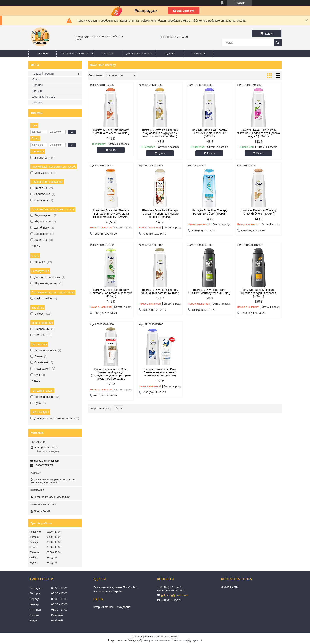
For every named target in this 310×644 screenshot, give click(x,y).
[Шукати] (278, 43)
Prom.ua (173, 637)
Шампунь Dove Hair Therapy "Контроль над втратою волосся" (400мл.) (111, 293)
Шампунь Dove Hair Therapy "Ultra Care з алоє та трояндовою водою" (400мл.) (258, 133)
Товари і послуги (43, 74)
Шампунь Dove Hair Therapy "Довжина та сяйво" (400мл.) (111, 131)
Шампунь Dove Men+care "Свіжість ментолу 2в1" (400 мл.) (209, 291)
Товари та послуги (74, 54)
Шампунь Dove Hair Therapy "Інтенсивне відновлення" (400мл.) (209, 133)
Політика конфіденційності (187, 640)
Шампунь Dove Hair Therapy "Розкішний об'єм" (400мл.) (209, 212)
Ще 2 (37, 381)
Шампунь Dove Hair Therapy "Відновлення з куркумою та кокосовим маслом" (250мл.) (111, 214)
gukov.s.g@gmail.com (47, 461)
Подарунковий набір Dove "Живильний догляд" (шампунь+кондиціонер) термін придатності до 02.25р (111, 374)
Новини (37, 102)
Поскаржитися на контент (157, 640)
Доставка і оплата (139, 54)
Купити (112, 150)
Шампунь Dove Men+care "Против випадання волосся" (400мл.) (258, 293)
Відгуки (170, 54)
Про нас (108, 54)
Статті (36, 79)
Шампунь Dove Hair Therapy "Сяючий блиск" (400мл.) (258, 212)
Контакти (198, 54)
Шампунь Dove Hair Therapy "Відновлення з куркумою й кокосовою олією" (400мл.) (160, 133)
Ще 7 (37, 246)
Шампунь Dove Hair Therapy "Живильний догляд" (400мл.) (160, 291)
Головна (43, 54)
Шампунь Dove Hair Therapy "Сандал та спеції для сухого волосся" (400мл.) (160, 214)
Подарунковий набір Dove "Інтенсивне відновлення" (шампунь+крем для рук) (160, 372)
